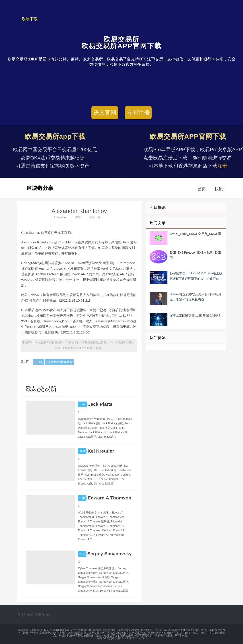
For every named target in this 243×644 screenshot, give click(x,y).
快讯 (220, 189)
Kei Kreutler (101, 451)
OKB (83, 498)
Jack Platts (100, 404)
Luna (83, 404)
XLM (83, 451)
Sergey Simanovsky (109, 554)
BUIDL (39, 362)
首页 (202, 189)
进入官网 (105, 113)
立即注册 (138, 113)
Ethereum (60, 217)
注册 (222, 166)
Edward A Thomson (109, 498)
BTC (83, 554)
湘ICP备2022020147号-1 (132, 638)
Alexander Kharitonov (79, 211)
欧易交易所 (41, 188)
